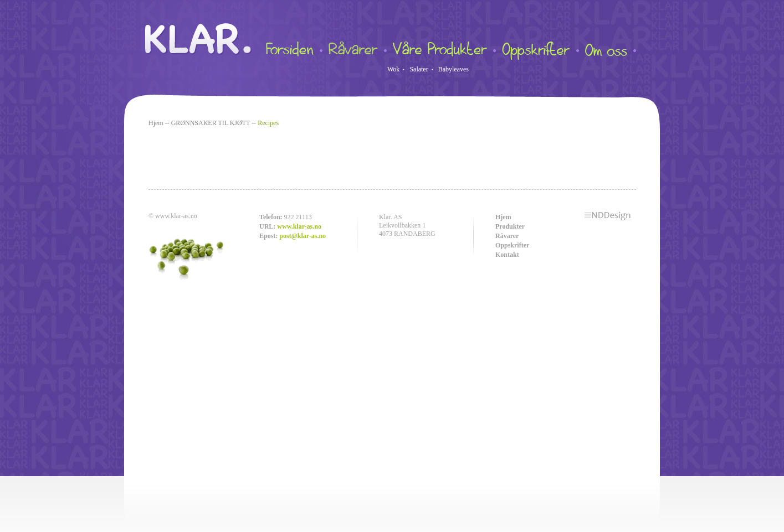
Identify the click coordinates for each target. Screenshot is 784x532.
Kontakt (507, 255)
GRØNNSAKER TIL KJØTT (211, 123)
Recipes (268, 123)
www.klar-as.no (299, 226)
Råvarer (507, 236)
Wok (393, 69)
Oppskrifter (512, 245)
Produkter (510, 226)
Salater (419, 69)
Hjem (156, 123)
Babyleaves (454, 69)
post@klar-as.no (303, 236)
